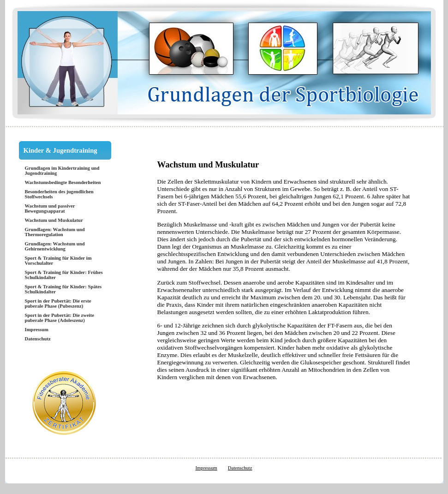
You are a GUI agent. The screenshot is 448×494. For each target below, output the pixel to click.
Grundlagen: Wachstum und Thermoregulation (55, 232)
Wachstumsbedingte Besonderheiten (63, 182)
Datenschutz (38, 339)
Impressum (37, 330)
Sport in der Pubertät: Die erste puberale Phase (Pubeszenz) (58, 304)
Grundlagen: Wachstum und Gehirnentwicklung (55, 246)
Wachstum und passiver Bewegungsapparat (50, 208)
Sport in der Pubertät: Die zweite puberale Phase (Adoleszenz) (60, 318)
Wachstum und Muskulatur (54, 220)
